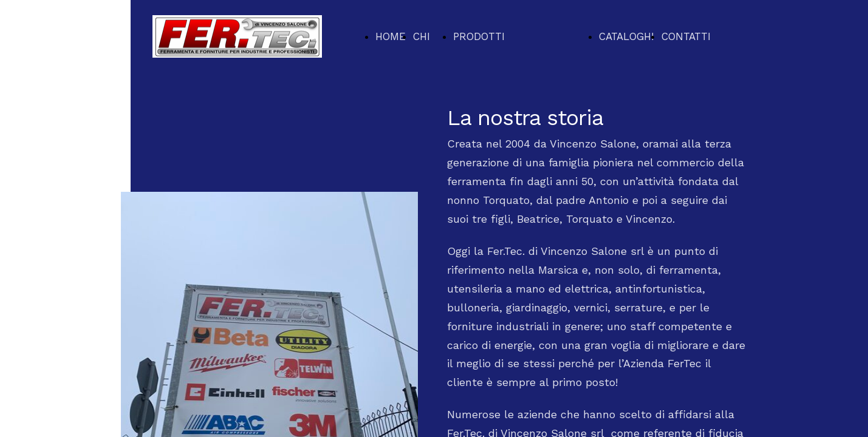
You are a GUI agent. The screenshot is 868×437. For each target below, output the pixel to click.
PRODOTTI (479, 36)
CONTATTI (686, 36)
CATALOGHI (627, 36)
